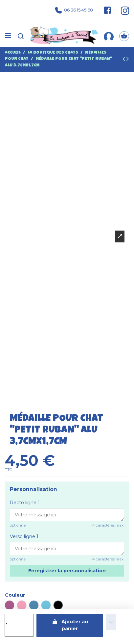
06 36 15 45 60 (74, 10)
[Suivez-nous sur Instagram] (122, 10)
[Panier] (124, 36)
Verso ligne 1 (24, 536)
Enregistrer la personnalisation (67, 571)
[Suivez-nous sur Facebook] (107, 10)
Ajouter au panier (70, 625)
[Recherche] (21, 36)
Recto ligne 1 (25, 503)
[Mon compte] (109, 36)
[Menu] (8, 36)
